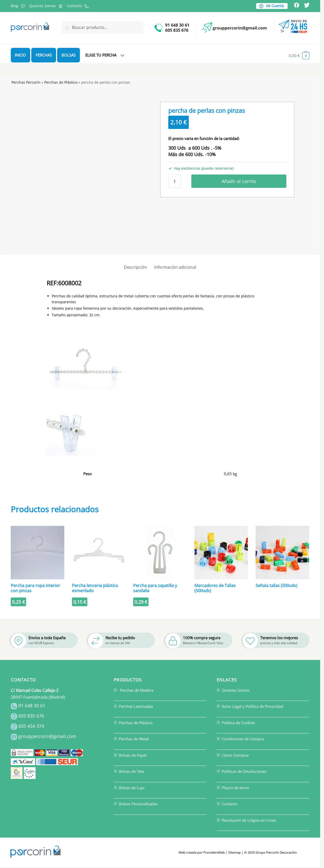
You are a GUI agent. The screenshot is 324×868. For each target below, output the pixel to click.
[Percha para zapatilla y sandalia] (160, 553)
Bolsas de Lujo (129, 788)
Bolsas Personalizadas (136, 804)
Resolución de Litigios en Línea (246, 820)
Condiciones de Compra (240, 739)
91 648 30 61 (32, 706)
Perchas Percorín (26, 82)
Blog (19, 6)
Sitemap (234, 852)
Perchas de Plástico (61, 82)
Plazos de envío (233, 788)
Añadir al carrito (239, 181)
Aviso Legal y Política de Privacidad (250, 706)
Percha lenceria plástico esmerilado (95, 588)
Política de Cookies (236, 723)
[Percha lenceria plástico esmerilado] (99, 553)
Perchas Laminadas (133, 706)
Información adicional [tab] (175, 267)
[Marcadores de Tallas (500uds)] (221, 553)
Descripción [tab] (135, 267)
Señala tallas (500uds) (276, 585)
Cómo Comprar (233, 755)
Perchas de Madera (134, 690)
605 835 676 (31, 716)
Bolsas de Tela (129, 771)
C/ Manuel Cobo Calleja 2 (35, 690)
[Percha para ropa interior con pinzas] (38, 553)
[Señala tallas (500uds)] (282, 553)
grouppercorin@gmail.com (47, 736)
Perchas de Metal (131, 739)
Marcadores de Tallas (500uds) (215, 588)
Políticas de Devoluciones (242, 771)
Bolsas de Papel (130, 755)
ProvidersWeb (214, 852)
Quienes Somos (47, 6)
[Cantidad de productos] (175, 181)
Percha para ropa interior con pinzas (35, 588)
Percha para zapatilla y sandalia (155, 588)
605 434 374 (31, 726)
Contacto (79, 6)
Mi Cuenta (271, 6)
